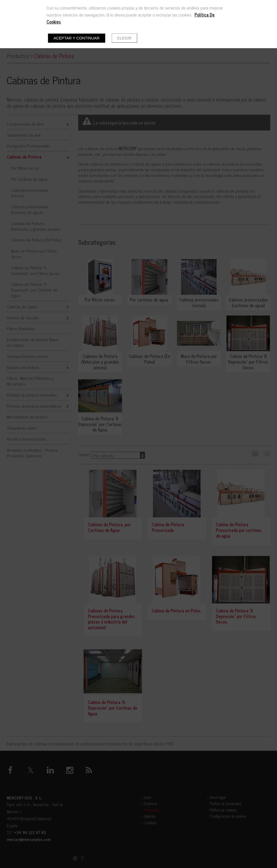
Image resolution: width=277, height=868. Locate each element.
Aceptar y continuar (77, 38)
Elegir (125, 38)
